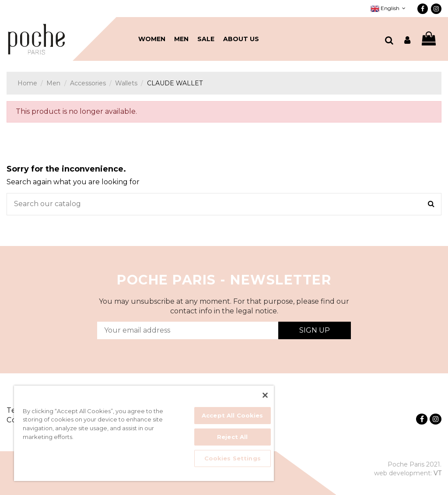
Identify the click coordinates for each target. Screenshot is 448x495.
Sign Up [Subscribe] (315, 330)
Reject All (232, 437)
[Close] (265, 395)
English (389, 8)
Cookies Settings (233, 458)
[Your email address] (188, 330)
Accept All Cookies (232, 415)
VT (437, 473)
